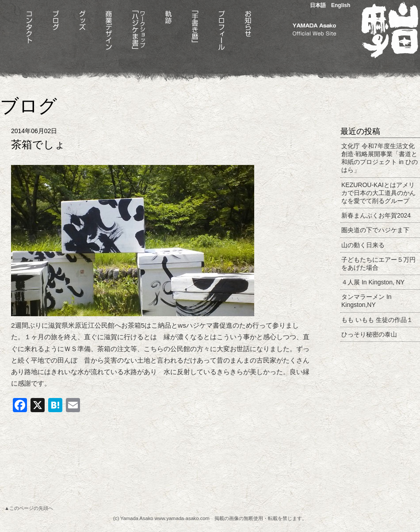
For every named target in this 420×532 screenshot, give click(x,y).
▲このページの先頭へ (29, 508)
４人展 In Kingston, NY (373, 282)
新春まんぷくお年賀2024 (376, 215)
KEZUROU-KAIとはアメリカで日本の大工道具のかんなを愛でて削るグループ (378, 193)
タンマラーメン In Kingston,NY (367, 301)
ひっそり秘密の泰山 (369, 334)
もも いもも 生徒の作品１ (377, 320)
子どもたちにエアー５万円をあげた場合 (378, 264)
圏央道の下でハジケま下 (375, 230)
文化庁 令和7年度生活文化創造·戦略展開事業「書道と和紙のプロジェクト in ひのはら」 (380, 158)
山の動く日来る (363, 245)
